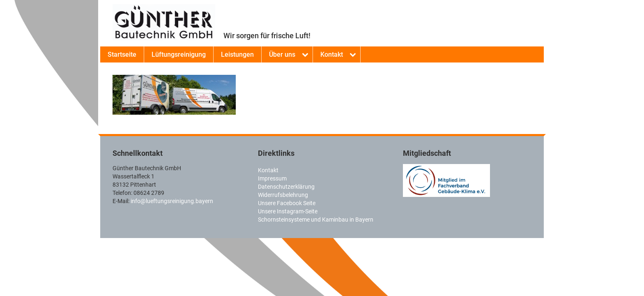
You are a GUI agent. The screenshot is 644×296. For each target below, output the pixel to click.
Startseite (122, 54)
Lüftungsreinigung (179, 54)
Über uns (282, 54)
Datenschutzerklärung (286, 187)
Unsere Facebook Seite (287, 203)
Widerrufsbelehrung (283, 195)
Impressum (272, 178)
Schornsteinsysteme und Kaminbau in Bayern (316, 220)
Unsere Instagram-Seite (288, 211)
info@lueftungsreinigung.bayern (172, 201)
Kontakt (332, 54)
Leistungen (237, 54)
